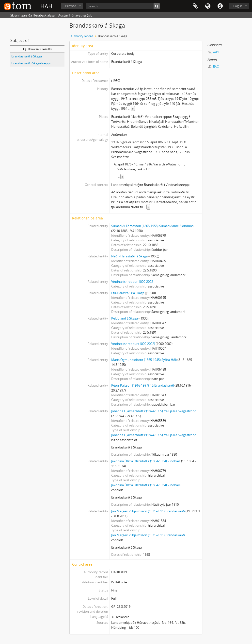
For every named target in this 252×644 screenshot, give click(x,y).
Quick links (220, 6)
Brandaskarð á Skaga (27, 56)
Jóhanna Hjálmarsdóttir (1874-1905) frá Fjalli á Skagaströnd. (154, 411)
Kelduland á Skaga (125, 318)
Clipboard (195, 6)
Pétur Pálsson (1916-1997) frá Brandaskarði (142, 385)
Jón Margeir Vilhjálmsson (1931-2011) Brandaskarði (148, 511)
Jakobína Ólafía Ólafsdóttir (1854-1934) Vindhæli (146, 461)
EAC (213, 66)
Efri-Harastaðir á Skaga (128, 293)
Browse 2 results (37, 49)
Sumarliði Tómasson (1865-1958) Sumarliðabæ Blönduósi (153, 226)
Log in (238, 6)
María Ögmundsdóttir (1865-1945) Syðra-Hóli (144, 360)
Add (216, 52)
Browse (71, 6)
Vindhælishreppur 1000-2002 (132, 282)
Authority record (82, 36)
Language (208, 6)
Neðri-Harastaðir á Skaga (129, 256)
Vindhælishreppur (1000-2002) (133, 344)
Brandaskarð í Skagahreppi (31, 63)
